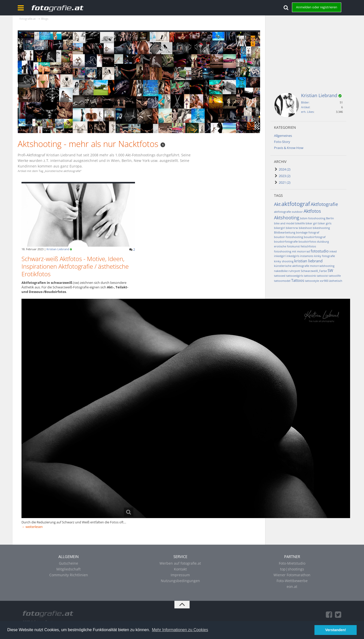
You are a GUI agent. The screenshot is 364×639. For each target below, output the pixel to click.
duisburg (323, 241)
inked (333, 251)
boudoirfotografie (286, 241)
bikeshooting (321, 228)
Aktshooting (287, 217)
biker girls (325, 223)
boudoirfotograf (315, 237)
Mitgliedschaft (69, 569)
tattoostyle (312, 281)
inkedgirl (280, 256)
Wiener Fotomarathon (292, 575)
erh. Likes (307, 112)
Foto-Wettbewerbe (292, 581)
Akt (277, 204)
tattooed (280, 276)
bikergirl (280, 228)
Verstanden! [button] (336, 630)
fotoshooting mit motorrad (292, 251)
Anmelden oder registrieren (317, 7)
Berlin (330, 218)
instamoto (307, 256)
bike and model (284, 223)
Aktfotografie (324, 204)
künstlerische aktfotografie (292, 266)
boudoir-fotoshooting (289, 237)
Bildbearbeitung (285, 232)
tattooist (322, 276)
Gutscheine (69, 563)
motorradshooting (322, 266)
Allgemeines (283, 136)
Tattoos (298, 280)
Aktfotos (312, 211)
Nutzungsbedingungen (180, 581)
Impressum (180, 575)
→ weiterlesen (32, 527)
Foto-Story (282, 142)
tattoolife (335, 276)
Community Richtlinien (69, 575)
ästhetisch (336, 281)
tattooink (310, 276)
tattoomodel (282, 281)
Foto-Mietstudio (292, 563)
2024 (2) (282, 169)
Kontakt (180, 569)
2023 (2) (282, 176)
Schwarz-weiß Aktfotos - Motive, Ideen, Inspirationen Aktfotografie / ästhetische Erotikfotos (75, 266)
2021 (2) (282, 182)
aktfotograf (296, 204)
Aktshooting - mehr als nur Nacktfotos (88, 144)
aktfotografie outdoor (288, 212)
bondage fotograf (308, 232)
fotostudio (320, 251)
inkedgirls (293, 256)
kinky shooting (284, 261)
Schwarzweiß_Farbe (314, 271)
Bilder (305, 102)
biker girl (312, 223)
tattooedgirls (295, 276)
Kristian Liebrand (58, 249)
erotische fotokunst (287, 246)
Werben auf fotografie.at (180, 563)
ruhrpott (294, 271)
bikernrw (292, 228)
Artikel (305, 107)
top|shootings (292, 569)
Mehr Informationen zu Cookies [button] (180, 630)
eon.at (292, 587)
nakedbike (281, 271)
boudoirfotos (307, 241)
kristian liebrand (308, 261)
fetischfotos (308, 246)
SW (330, 270)
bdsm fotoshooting (313, 218)
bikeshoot (305, 228)
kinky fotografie (325, 256)
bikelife (300, 223)
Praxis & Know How (289, 148)
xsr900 (324, 281)
